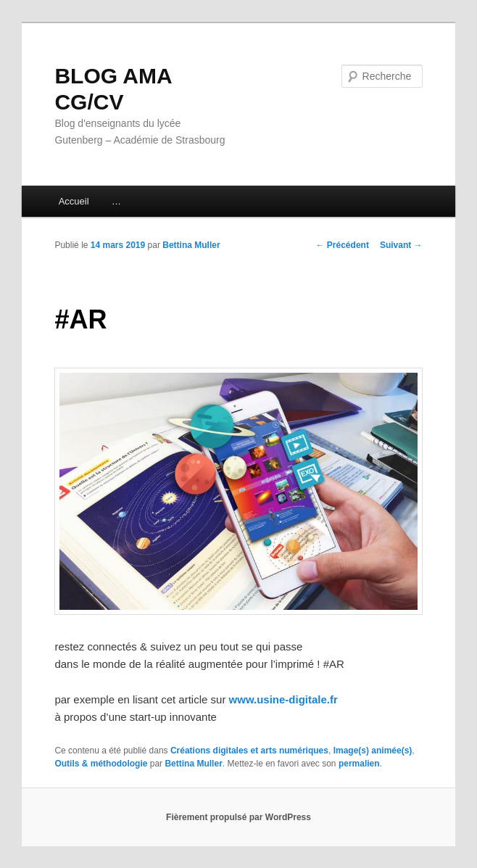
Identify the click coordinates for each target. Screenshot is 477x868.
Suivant (401, 245)
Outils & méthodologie (101, 764)
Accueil (74, 201)
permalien (359, 764)
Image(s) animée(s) (373, 751)
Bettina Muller (191, 245)
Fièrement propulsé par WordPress (238, 817)
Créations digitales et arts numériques (249, 751)
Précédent (343, 245)
